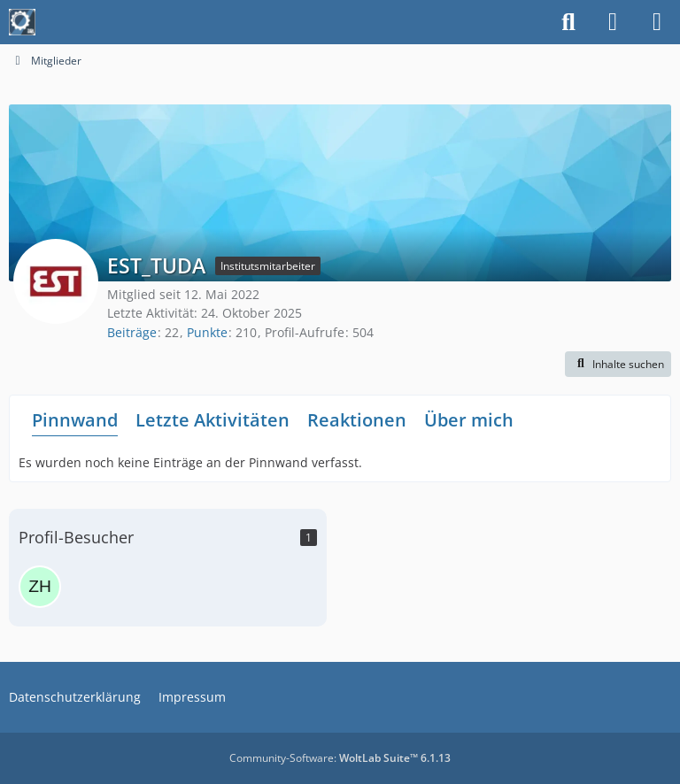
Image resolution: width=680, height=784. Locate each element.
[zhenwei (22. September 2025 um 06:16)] (40, 587)
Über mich (469, 420)
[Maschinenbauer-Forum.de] (22, 22)
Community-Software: (340, 758)
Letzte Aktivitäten (212, 420)
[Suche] (568, 22)
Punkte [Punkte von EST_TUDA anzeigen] (207, 332)
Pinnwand (75, 420)
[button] (618, 365)
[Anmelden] (613, 22)
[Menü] (657, 22)
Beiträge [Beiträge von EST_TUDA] (132, 332)
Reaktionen (357, 420)
